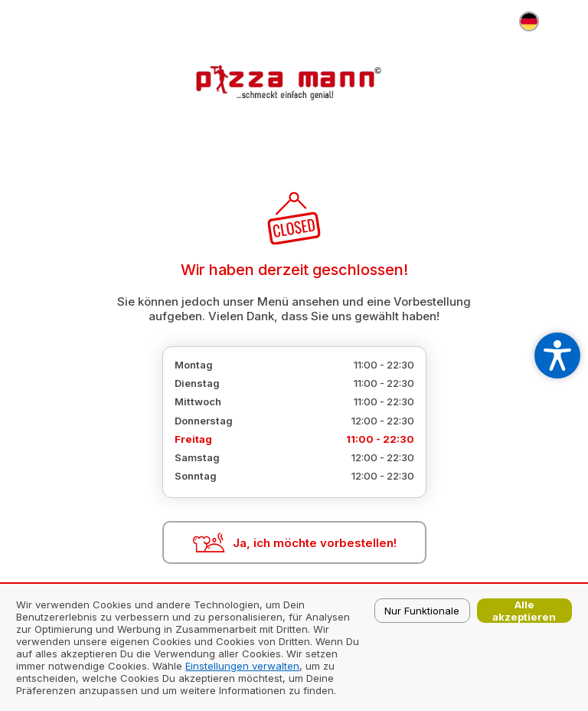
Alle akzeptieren (524, 611)
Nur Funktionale (422, 611)
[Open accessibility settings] (557, 355)
